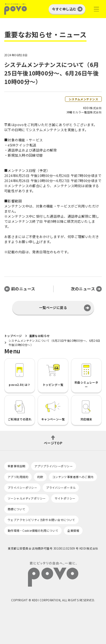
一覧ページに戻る (53, 307)
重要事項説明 (17, 466)
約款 (40, 477)
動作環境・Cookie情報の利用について (33, 530)
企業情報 (73, 530)
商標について (17, 509)
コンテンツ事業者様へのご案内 (73, 477)
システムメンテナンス (83, 99)
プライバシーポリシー (22, 488)
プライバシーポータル (61, 488)
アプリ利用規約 (18, 477)
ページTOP (53, 443)
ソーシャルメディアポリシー (27, 498)
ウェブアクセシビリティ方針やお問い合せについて (41, 520)
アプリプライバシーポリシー (54, 466)
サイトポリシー (65, 498)
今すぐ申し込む (64, 9)
